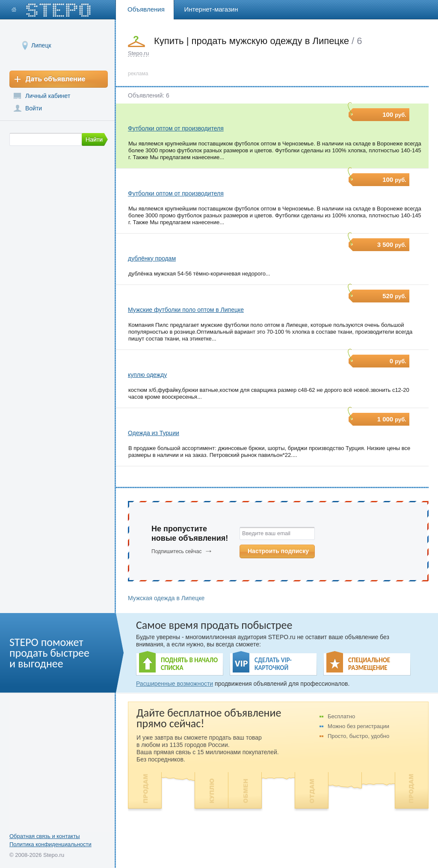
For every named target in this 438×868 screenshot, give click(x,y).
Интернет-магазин (211, 9)
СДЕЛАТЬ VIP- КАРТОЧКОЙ (273, 664)
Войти (34, 108)
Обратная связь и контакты (45, 836)
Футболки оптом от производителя (176, 128)
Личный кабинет (48, 96)
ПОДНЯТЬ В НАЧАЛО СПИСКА (189, 664)
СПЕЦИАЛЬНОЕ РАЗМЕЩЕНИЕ (369, 664)
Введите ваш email (266, 533)
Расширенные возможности (175, 684)
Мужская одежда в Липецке (166, 598)
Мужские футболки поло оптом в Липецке (186, 310)
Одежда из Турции (154, 433)
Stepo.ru (138, 53)
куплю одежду (147, 375)
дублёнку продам (152, 258)
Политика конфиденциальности (50, 844)
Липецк (41, 45)
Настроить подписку (278, 551)
